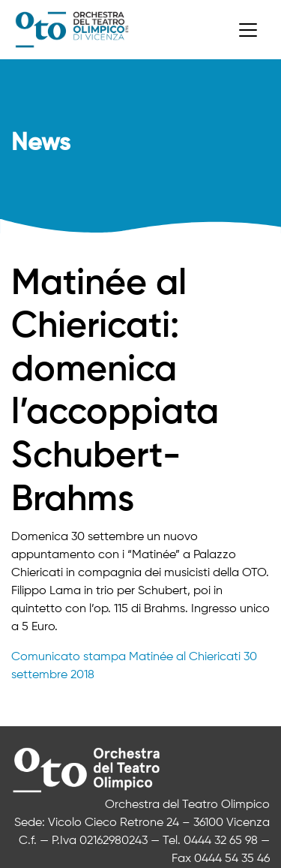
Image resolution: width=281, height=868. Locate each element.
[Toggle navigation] (248, 30)
